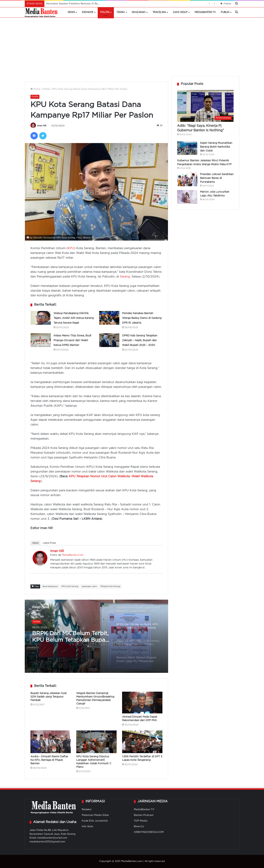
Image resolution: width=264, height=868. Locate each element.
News (71, 12)
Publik (225, 12)
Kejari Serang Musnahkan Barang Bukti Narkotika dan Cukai (216, 147)
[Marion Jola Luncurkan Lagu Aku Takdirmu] (187, 197)
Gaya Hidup (180, 12)
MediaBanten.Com (73, 555)
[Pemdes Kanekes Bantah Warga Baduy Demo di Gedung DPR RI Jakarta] (109, 318)
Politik (105, 12)
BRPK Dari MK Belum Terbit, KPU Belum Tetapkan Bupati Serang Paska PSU (70, 637)
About (35, 543)
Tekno (121, 12)
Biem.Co (139, 826)
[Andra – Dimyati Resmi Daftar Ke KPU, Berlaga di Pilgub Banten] (51, 742)
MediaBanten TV (205, 12)
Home (35, 89)
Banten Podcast (144, 815)
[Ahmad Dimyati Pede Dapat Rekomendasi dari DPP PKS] (142, 703)
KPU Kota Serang (70, 586)
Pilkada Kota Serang (110, 586)
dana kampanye (50, 586)
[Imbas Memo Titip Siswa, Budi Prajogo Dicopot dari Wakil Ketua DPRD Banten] (41, 340)
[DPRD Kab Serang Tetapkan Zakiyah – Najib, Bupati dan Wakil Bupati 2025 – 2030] (109, 340)
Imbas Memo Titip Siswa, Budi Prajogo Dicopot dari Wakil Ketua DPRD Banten (72, 340)
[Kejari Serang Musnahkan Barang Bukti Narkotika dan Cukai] (187, 148)
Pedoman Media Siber (95, 815)
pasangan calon (89, 586)
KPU (71, 248)
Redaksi (87, 809)
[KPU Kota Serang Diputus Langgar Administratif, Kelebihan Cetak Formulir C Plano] (96, 742)
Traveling (159, 12)
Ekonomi (88, 12)
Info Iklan (87, 826)
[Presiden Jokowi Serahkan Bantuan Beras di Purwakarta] (187, 179)
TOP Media (141, 821)
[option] (96, 636)
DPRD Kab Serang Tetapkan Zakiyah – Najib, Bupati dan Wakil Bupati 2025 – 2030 (140, 340)
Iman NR (42, 126)
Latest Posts (49, 543)
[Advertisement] (132, 49)
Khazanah (139, 12)
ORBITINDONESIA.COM (149, 832)
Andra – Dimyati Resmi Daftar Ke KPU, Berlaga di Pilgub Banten (49, 760)
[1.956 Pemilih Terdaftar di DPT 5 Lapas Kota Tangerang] (142, 742)
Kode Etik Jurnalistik (95, 821)
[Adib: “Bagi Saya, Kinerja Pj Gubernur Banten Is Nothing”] (205, 106)
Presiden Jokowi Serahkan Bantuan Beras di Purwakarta (217, 178)
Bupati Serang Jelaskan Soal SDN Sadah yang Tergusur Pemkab (48, 697)
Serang (125, 277)
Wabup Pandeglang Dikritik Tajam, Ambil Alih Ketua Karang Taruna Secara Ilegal (74, 318)
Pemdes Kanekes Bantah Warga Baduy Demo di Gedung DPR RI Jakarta (142, 318)
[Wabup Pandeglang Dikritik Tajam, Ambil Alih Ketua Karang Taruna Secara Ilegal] (41, 318)
